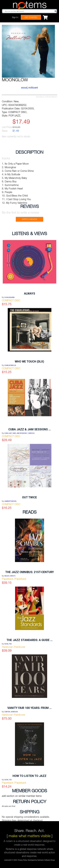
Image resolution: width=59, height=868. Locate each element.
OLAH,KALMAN (9, 329)
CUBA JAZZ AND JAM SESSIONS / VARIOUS (19, 464)
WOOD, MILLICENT (29, 88)
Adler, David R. (10, 607)
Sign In (15, 17)
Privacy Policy (22, 861)
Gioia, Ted (8, 675)
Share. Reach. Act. (29, 827)
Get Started (31, 17)
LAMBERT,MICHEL (10, 532)
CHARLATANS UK (10, 396)
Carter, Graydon (11, 743)
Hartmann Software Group (46, 861)
